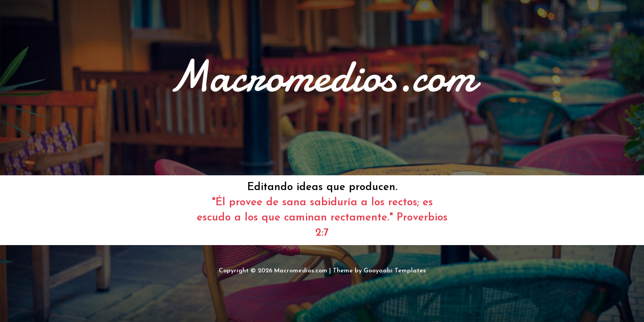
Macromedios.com (301, 271)
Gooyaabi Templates (395, 271)
